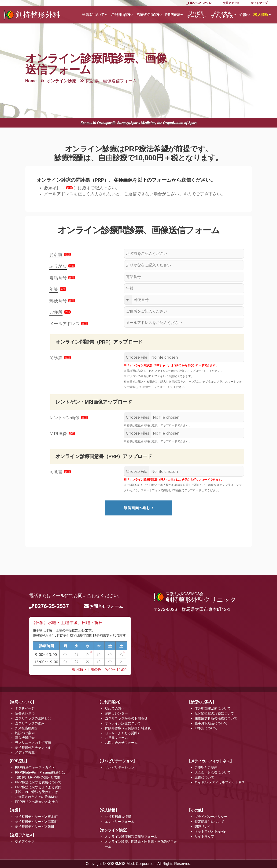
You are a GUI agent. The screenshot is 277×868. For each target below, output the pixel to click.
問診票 (56, 358)
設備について (204, 777)
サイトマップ (259, 3)
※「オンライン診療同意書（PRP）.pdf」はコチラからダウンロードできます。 (174, 479)
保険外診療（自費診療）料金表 (128, 728)
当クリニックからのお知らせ (126, 718)
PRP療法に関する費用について (38, 782)
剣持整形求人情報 (118, 817)
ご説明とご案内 (206, 767)
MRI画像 (58, 434)
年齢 (54, 289)
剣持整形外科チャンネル (33, 748)
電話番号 (58, 278)
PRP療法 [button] (173, 15)
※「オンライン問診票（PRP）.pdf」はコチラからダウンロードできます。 (171, 365)
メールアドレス (65, 324)
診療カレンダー (116, 713)
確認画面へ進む (138, 508)
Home (31, 81)
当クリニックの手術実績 (33, 743)
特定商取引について (209, 822)
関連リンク (203, 827)
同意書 (56, 472)
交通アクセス (231, 3)
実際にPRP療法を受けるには (37, 792)
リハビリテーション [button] (196, 15)
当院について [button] (93, 15)
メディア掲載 (25, 752)
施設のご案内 (25, 733)
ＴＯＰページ (25, 708)
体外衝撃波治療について (213, 708)
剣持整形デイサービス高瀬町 (36, 822)
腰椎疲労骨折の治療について (216, 718)
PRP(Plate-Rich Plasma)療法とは (40, 772)
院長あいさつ (25, 713)
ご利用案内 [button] (120, 15)
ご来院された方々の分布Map (36, 797)
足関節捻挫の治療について (214, 713)
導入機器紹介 (25, 738)
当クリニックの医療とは (33, 718)
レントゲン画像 (65, 418)
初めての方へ (115, 708)
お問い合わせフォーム (121, 743)
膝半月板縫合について (211, 723)
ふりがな (58, 266)
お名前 (56, 255)
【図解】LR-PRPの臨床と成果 (38, 777)
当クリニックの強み (30, 723)
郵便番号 (58, 301)
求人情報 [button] (261, 15)
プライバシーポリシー (211, 817)
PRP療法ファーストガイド (35, 767)
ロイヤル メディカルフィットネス (220, 782)
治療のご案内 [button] (148, 15)
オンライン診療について (123, 723)
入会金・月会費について (213, 772)
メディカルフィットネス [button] (222, 15)
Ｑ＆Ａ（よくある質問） (123, 733)
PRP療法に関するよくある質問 (38, 787)
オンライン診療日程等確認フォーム (131, 837)
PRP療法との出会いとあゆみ (37, 802)
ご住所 (56, 312)
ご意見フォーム (116, 738)
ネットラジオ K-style (210, 831)
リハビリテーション (120, 767)
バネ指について (206, 728)
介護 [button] (243, 15)
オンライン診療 (61, 81)
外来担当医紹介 (26, 728)
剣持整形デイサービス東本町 (36, 817)
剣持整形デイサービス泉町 (35, 827)
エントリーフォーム (120, 822)
